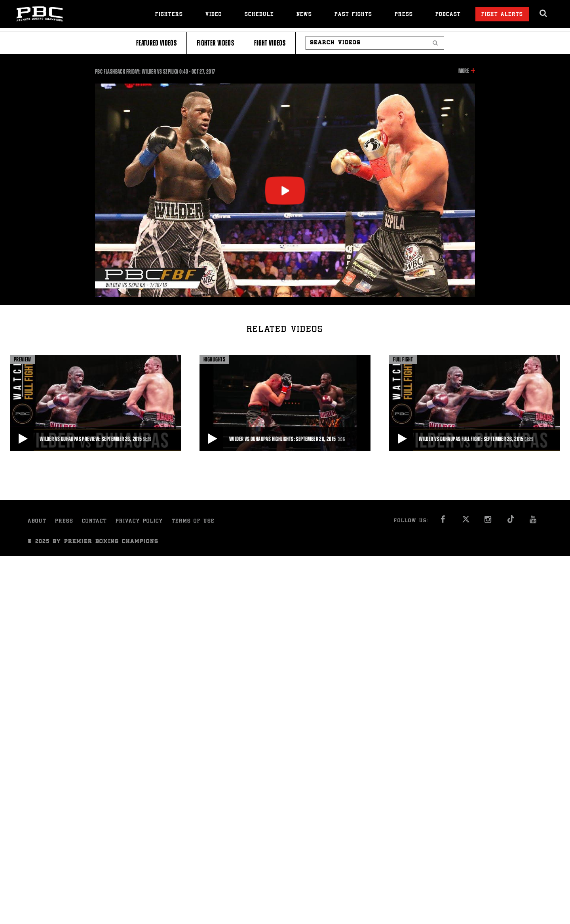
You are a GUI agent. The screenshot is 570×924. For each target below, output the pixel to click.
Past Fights (353, 15)
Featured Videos (156, 43)
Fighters (169, 15)
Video (214, 15)
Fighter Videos (215, 43)
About (37, 522)
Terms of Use (193, 522)
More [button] (464, 71)
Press (404, 15)
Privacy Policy (139, 522)
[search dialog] (544, 13)
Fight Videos (270, 43)
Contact (94, 522)
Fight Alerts (502, 15)
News (304, 15)
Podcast (448, 15)
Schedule (259, 15)
